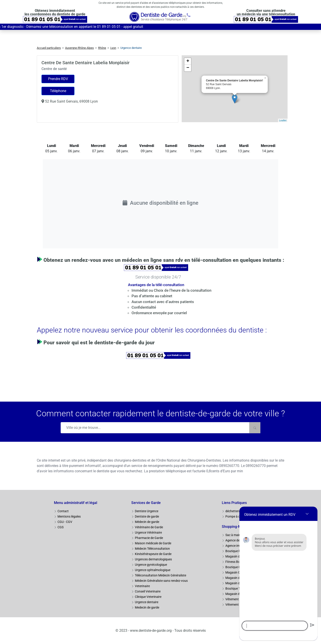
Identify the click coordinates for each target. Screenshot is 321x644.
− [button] (188, 68)
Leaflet (283, 120)
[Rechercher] (255, 428)
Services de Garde (146, 503)
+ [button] (188, 61)
